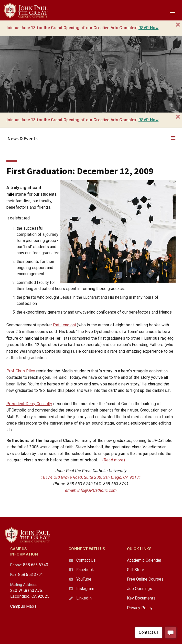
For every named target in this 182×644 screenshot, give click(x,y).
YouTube (84, 579)
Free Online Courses (145, 579)
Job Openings (140, 589)
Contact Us (86, 560)
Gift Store (136, 570)
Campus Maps (23, 606)
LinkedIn (84, 598)
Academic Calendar (144, 560)
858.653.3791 (31, 575)
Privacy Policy (140, 608)
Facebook (85, 570)
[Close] (178, 25)
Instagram (85, 589)
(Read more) (114, 460)
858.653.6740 (36, 565)
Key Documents (141, 598)
